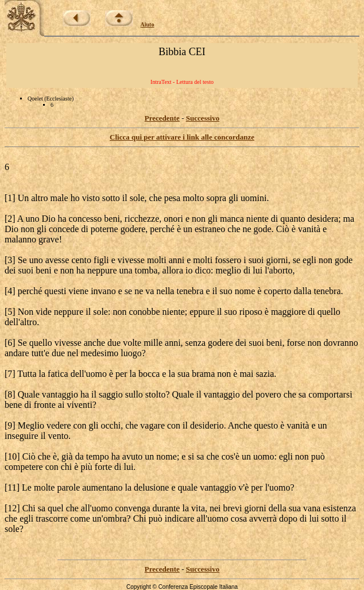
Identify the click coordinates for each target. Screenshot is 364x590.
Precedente (162, 118)
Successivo (203, 118)
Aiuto (148, 24)
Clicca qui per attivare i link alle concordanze (182, 137)
